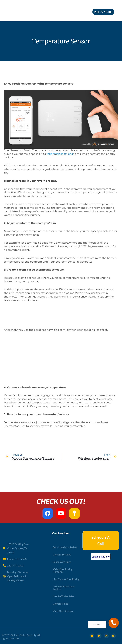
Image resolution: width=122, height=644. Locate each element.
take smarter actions (60, 154)
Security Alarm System (65, 547)
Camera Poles (60, 604)
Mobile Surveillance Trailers (64, 588)
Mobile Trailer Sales (64, 596)
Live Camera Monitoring (66, 579)
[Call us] (114, 623)
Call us (97, 624)
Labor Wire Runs (62, 562)
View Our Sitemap (63, 611)
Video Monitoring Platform (63, 570)
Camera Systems (62, 554)
